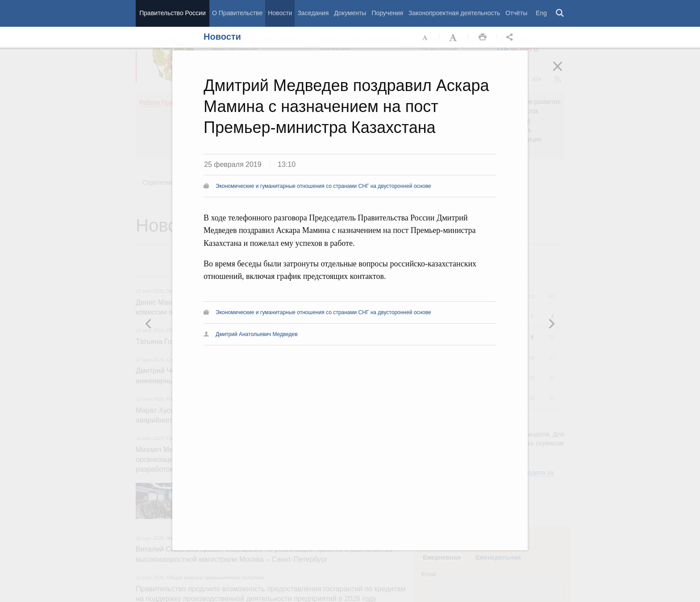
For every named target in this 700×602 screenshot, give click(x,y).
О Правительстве (237, 13)
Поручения (387, 13)
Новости (280, 13)
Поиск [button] (560, 13)
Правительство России (172, 13)
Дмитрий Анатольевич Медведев (257, 334)
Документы (350, 13)
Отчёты (516, 13)
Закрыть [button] (564, 72)
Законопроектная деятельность (454, 13)
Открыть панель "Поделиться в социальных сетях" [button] (511, 37)
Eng (541, 13)
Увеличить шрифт (454, 37)
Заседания (313, 13)
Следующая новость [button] (149, 324)
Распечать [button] (483, 37)
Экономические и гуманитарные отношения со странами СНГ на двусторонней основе (323, 186)
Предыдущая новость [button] (551, 324)
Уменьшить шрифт (425, 37)
